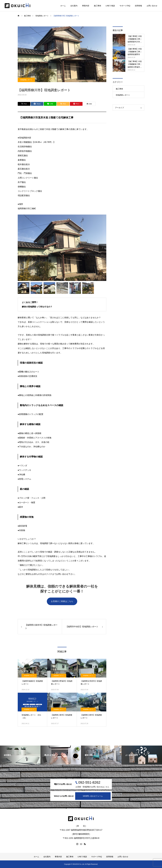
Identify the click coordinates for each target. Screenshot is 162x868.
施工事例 (97, 6)
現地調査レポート (26, 80)
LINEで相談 (110, 6)
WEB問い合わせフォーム (93, 796)
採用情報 (138, 6)
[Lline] (50, 104)
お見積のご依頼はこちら (62, 601)
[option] (62, 248)
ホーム (63, 6)
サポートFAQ (125, 6)
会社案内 (74, 6)
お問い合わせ (152, 6)
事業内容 (86, 6)
